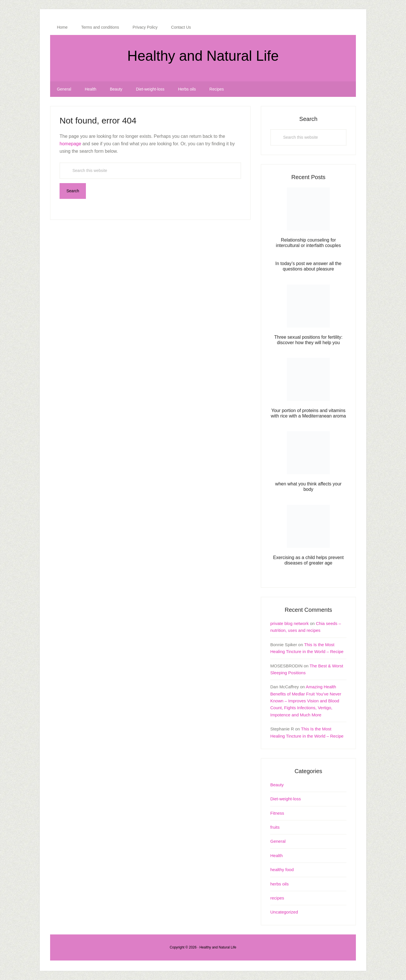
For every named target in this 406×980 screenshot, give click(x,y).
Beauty (277, 785)
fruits (275, 827)
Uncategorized (284, 912)
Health (276, 855)
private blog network (289, 623)
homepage (70, 144)
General (278, 841)
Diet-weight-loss (286, 799)
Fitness (277, 813)
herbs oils (279, 884)
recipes (277, 898)
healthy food (282, 870)
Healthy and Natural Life (203, 56)
